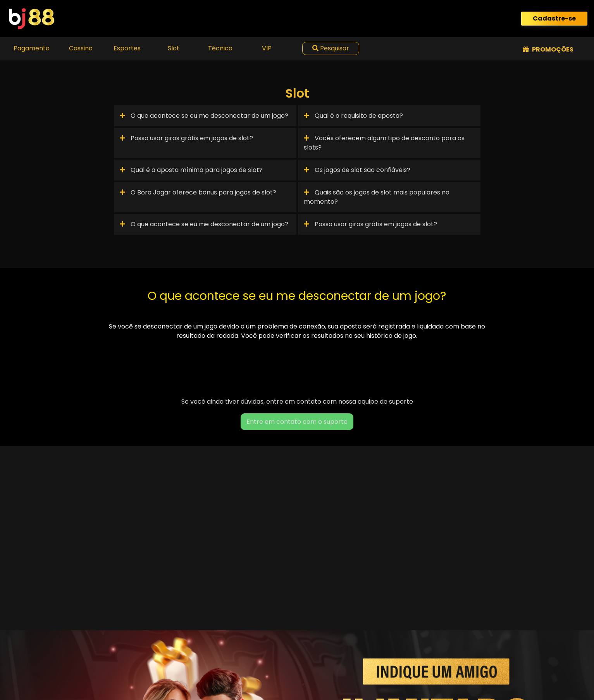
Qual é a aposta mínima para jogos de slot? (191, 170)
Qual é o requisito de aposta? (353, 116)
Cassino (81, 48)
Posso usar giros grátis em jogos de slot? (186, 138)
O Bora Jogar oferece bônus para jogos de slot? (198, 192)
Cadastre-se (554, 18)
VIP (267, 48)
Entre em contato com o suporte (297, 422)
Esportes (127, 48)
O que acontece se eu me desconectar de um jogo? (204, 116)
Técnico (220, 48)
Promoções (548, 49)
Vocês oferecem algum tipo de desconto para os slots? (384, 143)
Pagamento (32, 48)
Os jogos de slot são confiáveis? (357, 170)
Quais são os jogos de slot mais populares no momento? (377, 197)
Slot (174, 48)
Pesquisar (331, 48)
